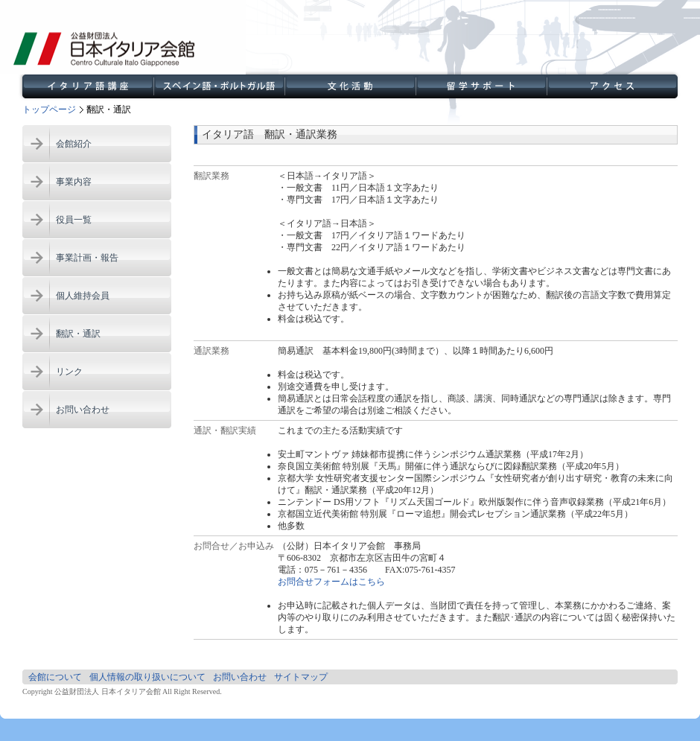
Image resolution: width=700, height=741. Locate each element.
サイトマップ (301, 677)
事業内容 (74, 182)
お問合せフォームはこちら (331, 582)
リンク (69, 372)
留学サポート (481, 86)
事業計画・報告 (87, 258)
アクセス (612, 86)
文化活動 (350, 86)
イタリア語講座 (88, 86)
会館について (55, 677)
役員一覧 (74, 220)
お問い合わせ (83, 410)
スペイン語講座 (219, 86)
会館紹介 (74, 144)
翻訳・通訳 (78, 334)
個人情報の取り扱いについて (147, 677)
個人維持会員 (83, 296)
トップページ (49, 109)
